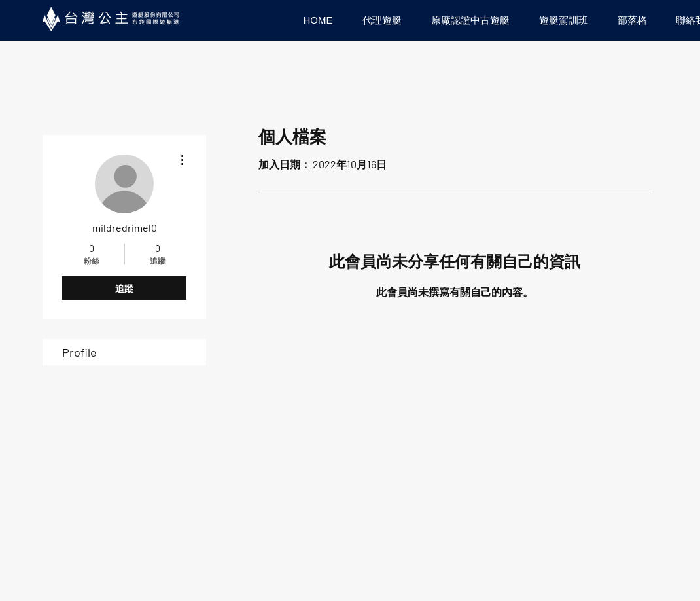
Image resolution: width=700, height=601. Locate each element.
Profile (79, 352)
